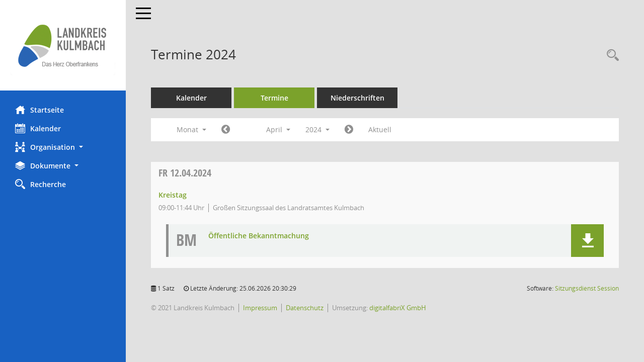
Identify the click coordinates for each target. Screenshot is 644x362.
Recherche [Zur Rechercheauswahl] (41, 184)
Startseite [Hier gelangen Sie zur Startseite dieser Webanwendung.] (39, 110)
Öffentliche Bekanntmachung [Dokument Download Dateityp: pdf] (259, 236)
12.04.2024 (185, 173)
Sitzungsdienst (587, 288)
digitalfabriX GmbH (398, 308)
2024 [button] (317, 129)
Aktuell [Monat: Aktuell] (380, 129)
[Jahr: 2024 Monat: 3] (226, 130)
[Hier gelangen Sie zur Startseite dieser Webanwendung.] (63, 45)
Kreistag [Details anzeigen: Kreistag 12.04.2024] (173, 195)
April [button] (278, 129)
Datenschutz (305, 308)
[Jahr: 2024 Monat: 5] (349, 130)
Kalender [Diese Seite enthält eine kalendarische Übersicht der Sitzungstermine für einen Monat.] (38, 128)
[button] (63, 147)
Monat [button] (191, 129)
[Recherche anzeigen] (610, 56)
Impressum (260, 308)
